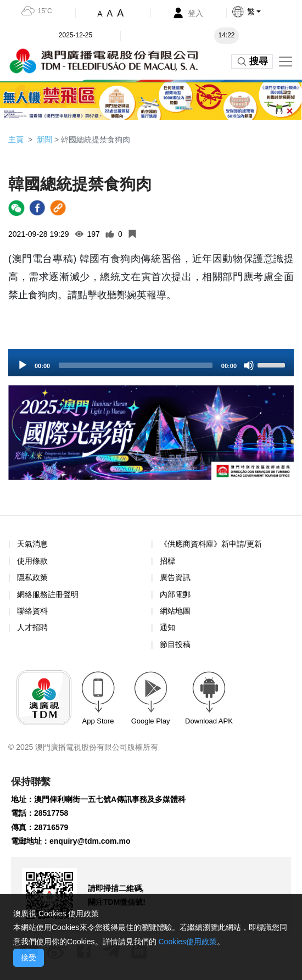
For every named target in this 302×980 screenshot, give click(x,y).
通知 (167, 627)
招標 (167, 561)
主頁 (16, 140)
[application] (151, 363)
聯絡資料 (32, 611)
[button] (267, 12)
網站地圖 (175, 611)
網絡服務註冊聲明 (48, 594)
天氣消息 (32, 544)
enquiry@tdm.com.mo (90, 841)
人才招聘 (32, 627)
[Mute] (249, 365)
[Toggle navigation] (286, 62)
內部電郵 (175, 594)
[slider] (136, 365)
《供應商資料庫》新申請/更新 (211, 544)
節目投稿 (175, 644)
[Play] (23, 365)
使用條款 (32, 561)
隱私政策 (32, 577)
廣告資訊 (175, 577)
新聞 (44, 140)
